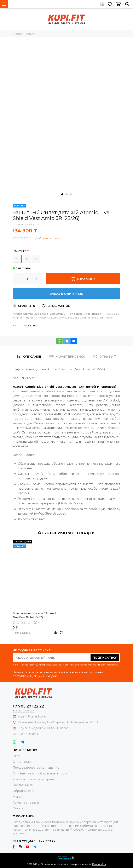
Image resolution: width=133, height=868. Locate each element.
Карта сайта (99, 864)
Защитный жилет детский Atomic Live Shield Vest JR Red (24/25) (36, 615)
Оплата (18, 808)
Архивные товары (26, 803)
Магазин (19, 797)
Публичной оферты (105, 665)
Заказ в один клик (66, 294)
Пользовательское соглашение (36, 768)
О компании (22, 762)
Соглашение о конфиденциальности (40, 773)
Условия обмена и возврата (33, 779)
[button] (62, 194)
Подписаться (105, 658)
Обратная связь (24, 791)
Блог (16, 756)
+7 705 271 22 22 (28, 706)
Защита (33, 325)
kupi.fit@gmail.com (32, 716)
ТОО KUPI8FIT (29, 734)
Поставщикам (23, 785)
